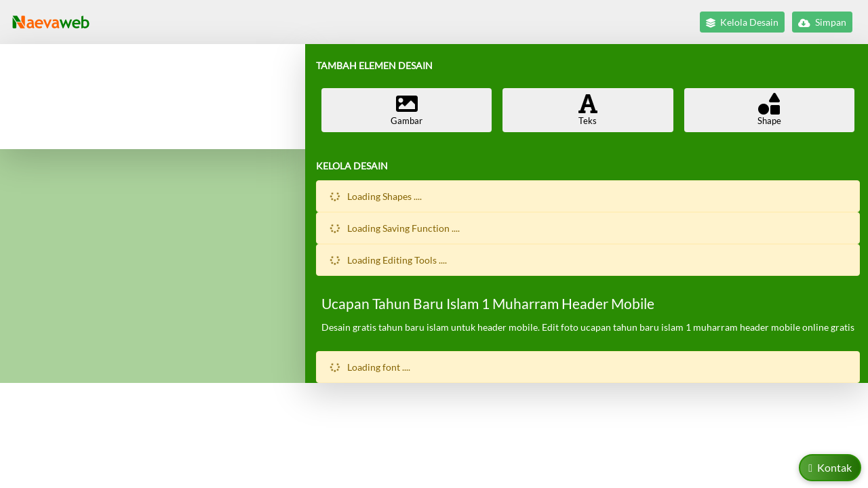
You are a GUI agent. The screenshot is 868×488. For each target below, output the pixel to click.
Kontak (830, 467)
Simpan (822, 22)
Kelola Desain (742, 22)
